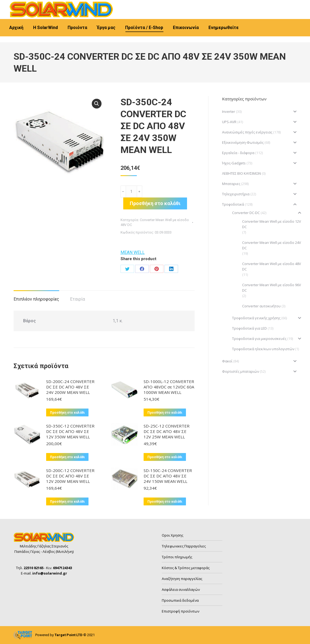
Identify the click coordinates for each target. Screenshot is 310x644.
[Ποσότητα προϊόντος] (131, 192)
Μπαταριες (231, 184)
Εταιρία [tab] (77, 299)
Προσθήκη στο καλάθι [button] (67, 413)
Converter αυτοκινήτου (261, 306)
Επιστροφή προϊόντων (181, 611)
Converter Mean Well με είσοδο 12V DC (272, 224)
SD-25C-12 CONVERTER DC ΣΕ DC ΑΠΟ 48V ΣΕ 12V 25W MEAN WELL (167, 431)
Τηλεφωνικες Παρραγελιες (184, 546)
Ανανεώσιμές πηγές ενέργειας (247, 132)
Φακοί (227, 361)
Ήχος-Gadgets (234, 163)
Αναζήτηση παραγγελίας (182, 579)
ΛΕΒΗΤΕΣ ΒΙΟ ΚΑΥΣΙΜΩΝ (241, 173)
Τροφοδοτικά (233, 204)
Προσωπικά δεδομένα (180, 600)
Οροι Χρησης (173, 535)
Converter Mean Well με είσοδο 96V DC (272, 288)
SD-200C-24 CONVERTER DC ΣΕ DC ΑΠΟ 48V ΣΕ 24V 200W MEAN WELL (70, 387)
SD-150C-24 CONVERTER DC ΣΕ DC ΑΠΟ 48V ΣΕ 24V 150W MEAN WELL (168, 476)
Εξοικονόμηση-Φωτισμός (243, 142)
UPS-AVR (229, 122)
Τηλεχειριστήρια (236, 194)
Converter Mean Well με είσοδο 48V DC (272, 266)
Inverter (229, 111)
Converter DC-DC (246, 213)
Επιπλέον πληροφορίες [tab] (36, 299)
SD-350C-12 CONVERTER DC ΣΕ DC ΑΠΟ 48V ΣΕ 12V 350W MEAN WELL (70, 431)
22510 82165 (27, 5)
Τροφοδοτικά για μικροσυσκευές (259, 339)
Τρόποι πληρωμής (177, 557)
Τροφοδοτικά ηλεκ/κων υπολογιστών (263, 349)
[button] (97, 104)
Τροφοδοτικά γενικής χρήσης (256, 318)
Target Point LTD (69, 635)
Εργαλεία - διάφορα (238, 153)
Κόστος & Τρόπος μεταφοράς (186, 568)
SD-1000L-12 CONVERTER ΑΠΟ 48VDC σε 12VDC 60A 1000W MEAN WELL (169, 387)
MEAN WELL (133, 252)
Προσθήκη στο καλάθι (155, 203)
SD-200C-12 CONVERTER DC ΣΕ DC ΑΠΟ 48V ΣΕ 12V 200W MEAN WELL (70, 476)
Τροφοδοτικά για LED (249, 328)
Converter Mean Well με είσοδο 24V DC (272, 245)
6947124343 (60, 5)
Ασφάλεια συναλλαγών (181, 589)
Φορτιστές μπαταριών (241, 371)
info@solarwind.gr (98, 5)
